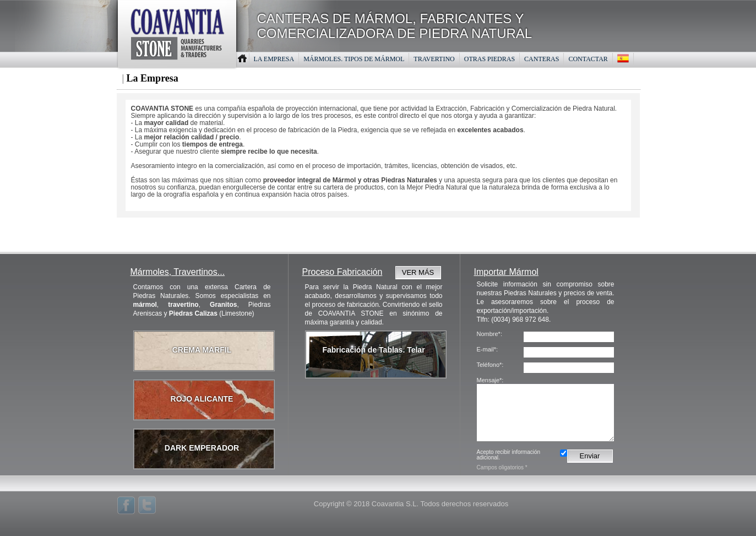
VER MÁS (418, 272)
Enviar (590, 456)
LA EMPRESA (274, 59)
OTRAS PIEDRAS (490, 59)
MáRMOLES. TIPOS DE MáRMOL (354, 59)
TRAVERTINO (434, 59)
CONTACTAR (588, 59)
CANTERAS (542, 59)
